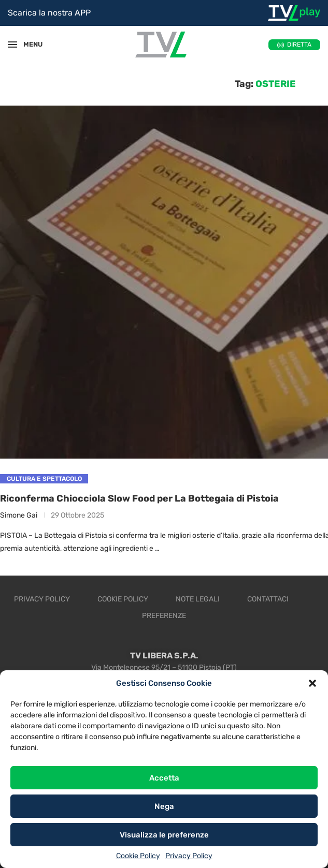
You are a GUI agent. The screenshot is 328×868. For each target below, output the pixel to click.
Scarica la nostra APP (49, 13)
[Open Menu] (12, 45)
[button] (312, 683)
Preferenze (164, 616)
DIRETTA (299, 45)
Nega (164, 806)
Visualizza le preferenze (164, 835)
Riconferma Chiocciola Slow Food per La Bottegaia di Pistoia (139, 498)
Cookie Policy (138, 856)
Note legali (198, 600)
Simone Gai (19, 515)
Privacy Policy (189, 856)
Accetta (164, 778)
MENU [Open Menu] (28, 44)
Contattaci (268, 600)
